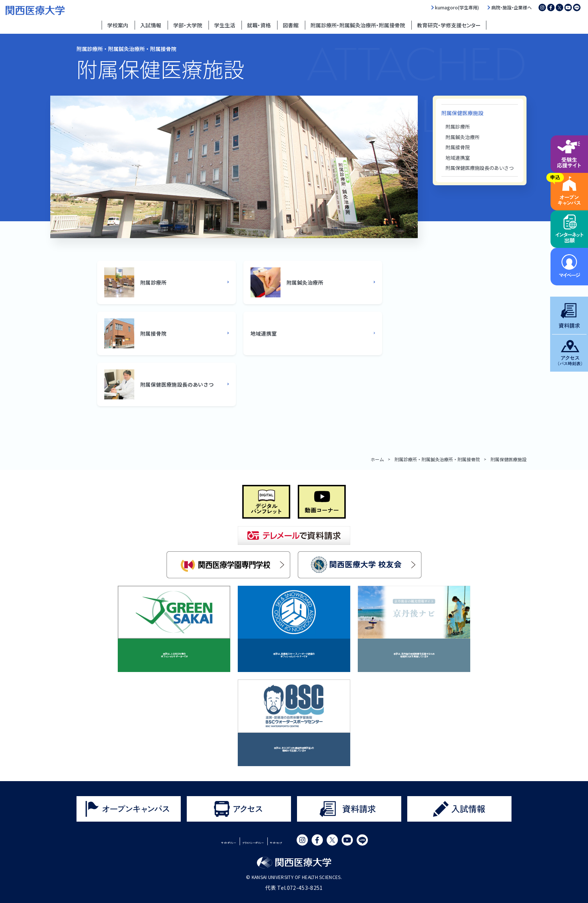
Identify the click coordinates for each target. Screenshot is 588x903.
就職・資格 (259, 25)
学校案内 (118, 25)
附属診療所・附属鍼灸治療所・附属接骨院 (358, 25)
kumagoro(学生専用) (457, 7)
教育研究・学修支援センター (449, 25)
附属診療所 (458, 127)
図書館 (291, 25)
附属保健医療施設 (462, 113)
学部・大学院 (188, 25)
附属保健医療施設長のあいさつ (480, 168)
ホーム (377, 459)
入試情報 (151, 25)
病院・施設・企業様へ (511, 7)
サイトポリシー (198, 841)
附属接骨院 (458, 147)
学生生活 (225, 25)
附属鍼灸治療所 (463, 137)
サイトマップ (308, 841)
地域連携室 (458, 158)
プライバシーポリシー (255, 841)
